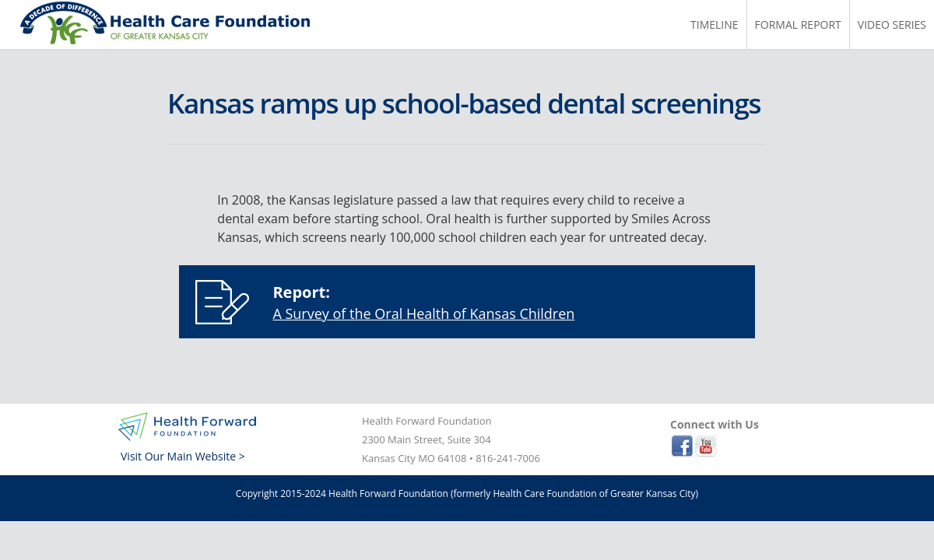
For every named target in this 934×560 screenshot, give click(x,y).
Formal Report (798, 24)
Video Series (892, 24)
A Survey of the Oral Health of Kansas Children (423, 313)
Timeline (715, 24)
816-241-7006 (508, 458)
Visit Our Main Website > (183, 456)
